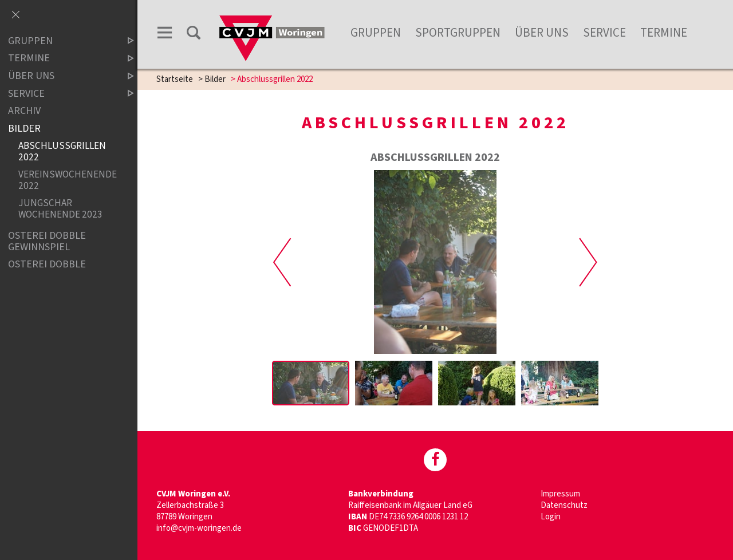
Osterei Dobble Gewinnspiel (47, 241)
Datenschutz (564, 505)
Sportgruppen (458, 33)
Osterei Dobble (47, 265)
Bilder (215, 79)
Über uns (542, 33)
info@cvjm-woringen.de (199, 528)
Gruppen (376, 33)
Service (604, 33)
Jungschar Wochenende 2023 (60, 209)
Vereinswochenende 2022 (66, 180)
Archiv (24, 111)
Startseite (175, 79)
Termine (664, 33)
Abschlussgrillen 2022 (62, 151)
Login (551, 517)
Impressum (560, 494)
